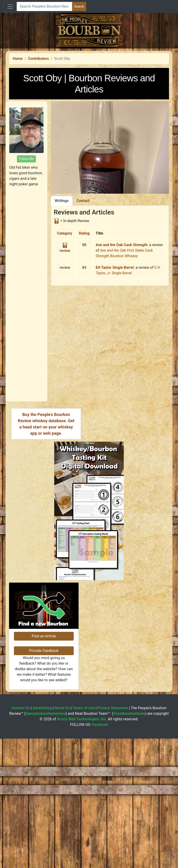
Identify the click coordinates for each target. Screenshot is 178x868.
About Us (62, 837)
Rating (84, 298)
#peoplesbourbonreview (46, 843)
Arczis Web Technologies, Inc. (82, 848)
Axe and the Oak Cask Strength (122, 310)
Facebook (100, 854)
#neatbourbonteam (129, 843)
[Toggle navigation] (10, 6)
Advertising (42, 837)
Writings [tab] (62, 265)
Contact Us (21, 837)
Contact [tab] (83, 265)
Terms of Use (84, 837)
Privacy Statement (113, 837)
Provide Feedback (44, 780)
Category (65, 298)
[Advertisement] (89, 81)
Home (18, 123)
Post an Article (44, 766)
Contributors (38, 123)
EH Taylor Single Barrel (115, 332)
